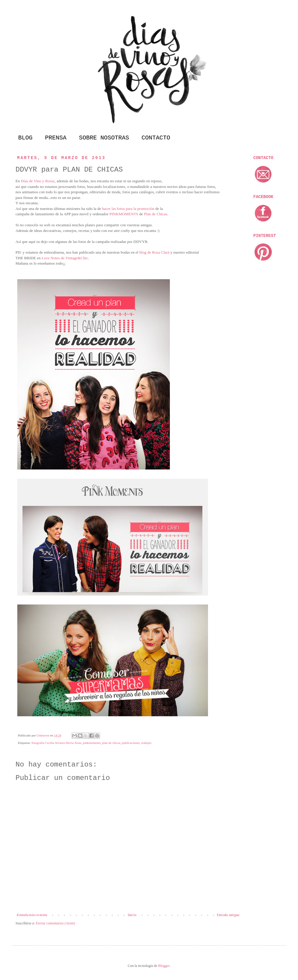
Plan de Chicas (156, 214)
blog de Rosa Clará (155, 252)
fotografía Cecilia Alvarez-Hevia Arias (56, 743)
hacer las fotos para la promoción (128, 209)
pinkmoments (92, 743)
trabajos (146, 743)
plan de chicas (111, 743)
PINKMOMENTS (124, 214)
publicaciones (131, 743)
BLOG (25, 138)
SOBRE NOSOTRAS (104, 138)
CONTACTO (156, 138)
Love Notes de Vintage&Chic (65, 258)
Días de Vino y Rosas (38, 181)
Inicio (132, 915)
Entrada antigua (228, 915)
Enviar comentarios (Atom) (55, 923)
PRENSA (56, 138)
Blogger (164, 966)
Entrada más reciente (32, 915)
